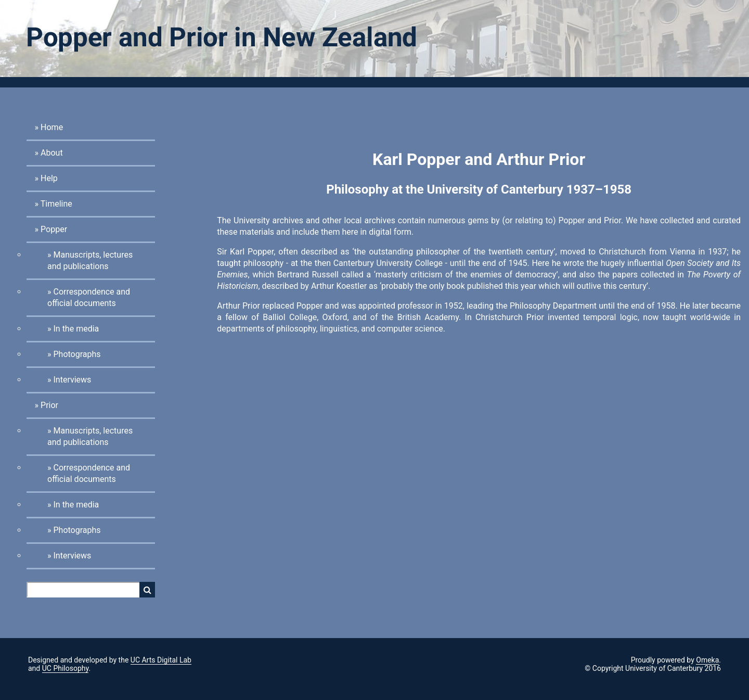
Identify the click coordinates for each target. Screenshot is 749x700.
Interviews (72, 380)
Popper (54, 229)
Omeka (707, 660)
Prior (49, 405)
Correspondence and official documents (89, 297)
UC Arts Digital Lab (161, 660)
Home (52, 127)
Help (49, 178)
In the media (76, 329)
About (52, 153)
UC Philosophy (66, 668)
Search (147, 590)
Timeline (56, 204)
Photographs (77, 354)
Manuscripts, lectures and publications (90, 260)
